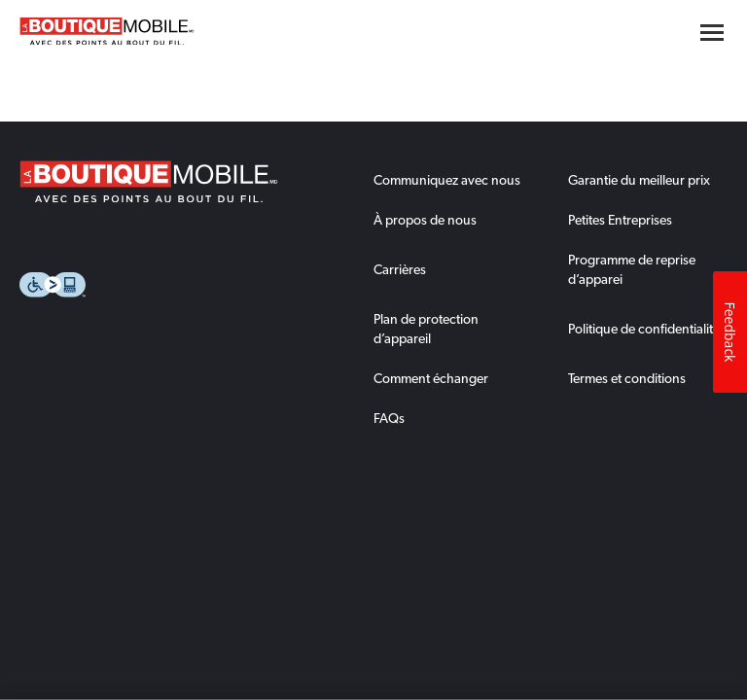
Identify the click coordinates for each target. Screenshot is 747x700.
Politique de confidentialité (644, 329)
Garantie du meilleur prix (639, 180)
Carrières (400, 269)
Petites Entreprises (620, 220)
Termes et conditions (627, 378)
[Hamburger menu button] (712, 33)
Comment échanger (431, 378)
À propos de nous (425, 220)
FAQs (389, 418)
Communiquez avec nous (447, 180)
